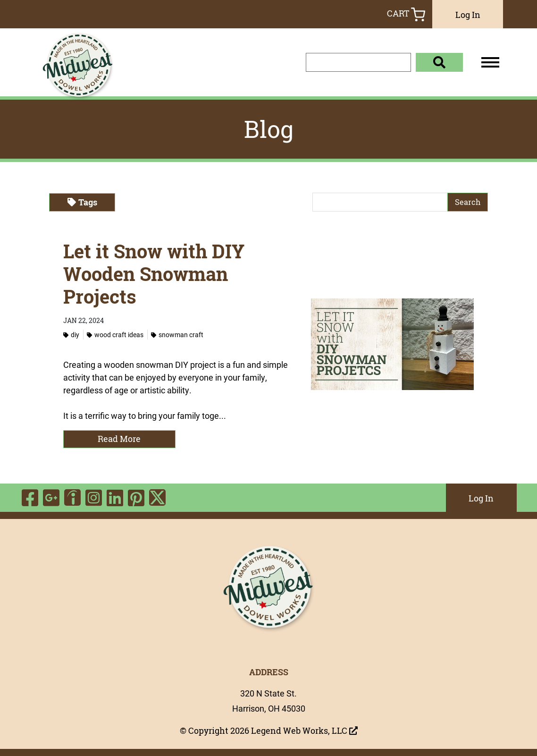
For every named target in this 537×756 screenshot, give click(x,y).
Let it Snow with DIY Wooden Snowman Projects (154, 274)
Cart (406, 14)
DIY (71, 335)
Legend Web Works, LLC (304, 731)
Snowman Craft (177, 335)
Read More (119, 439)
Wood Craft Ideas (115, 335)
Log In (468, 15)
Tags (82, 202)
